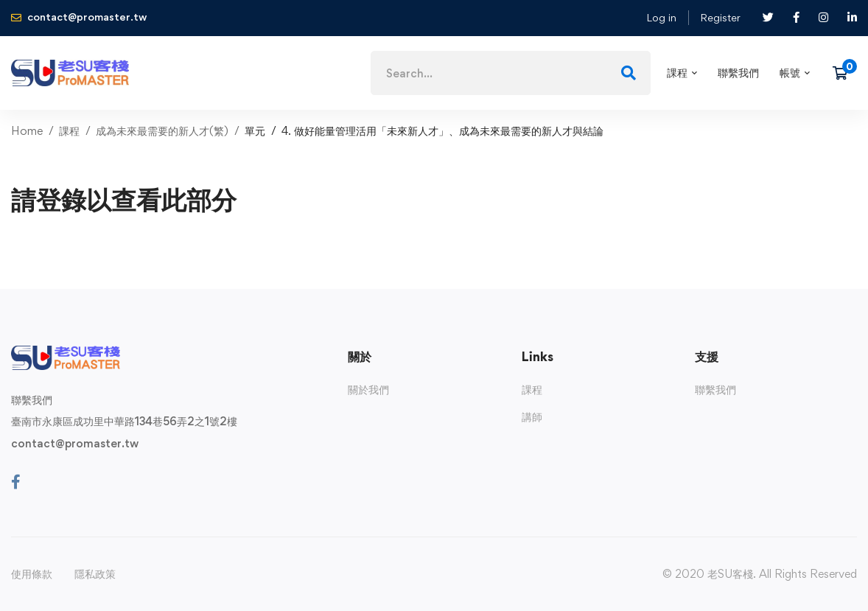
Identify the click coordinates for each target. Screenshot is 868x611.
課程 (69, 131)
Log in (661, 17)
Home (27, 131)
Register (720, 17)
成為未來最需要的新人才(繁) (162, 131)
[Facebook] (16, 482)
